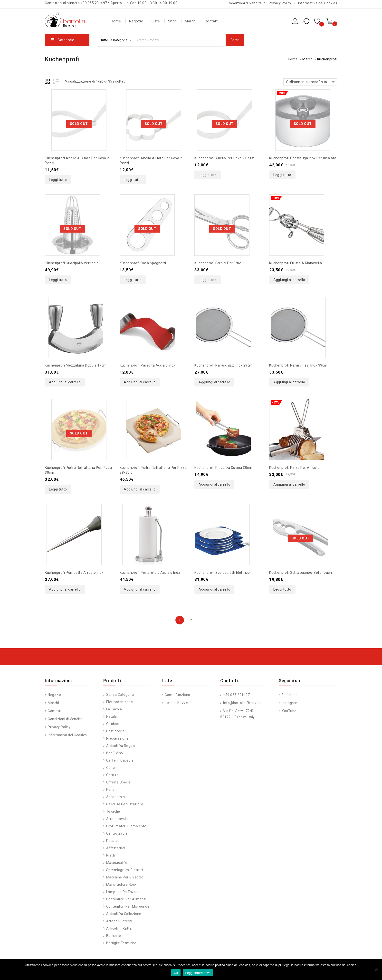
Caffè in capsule (120, 760)
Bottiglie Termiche (121, 943)
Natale (112, 716)
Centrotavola (117, 833)
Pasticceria (115, 731)
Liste (156, 21)
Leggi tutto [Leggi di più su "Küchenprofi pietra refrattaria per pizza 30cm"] (58, 489)
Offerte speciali (119, 782)
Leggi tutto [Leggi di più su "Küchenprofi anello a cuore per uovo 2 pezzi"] (58, 180)
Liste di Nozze (176, 703)
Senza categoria (120, 695)
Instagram (290, 703)
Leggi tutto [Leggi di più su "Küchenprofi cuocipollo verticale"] (58, 280)
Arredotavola (117, 819)
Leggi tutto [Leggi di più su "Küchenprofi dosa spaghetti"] (133, 280)
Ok (176, 973)
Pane (110, 790)
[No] (376, 970)
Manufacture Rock (121, 885)
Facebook (289, 695)
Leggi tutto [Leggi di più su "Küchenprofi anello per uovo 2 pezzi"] (208, 175)
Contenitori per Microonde (128, 906)
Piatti (111, 855)
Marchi (191, 21)
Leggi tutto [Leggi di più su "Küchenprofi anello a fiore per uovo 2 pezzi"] (133, 180)
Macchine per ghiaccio (125, 877)
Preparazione (117, 738)
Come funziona (177, 695)
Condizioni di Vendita (65, 719)
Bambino (114, 936)
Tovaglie (113, 811)
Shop (172, 21)
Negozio (136, 21)
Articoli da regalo (121, 746)
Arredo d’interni (119, 921)
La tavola (114, 709)
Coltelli (112, 768)
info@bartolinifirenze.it (242, 703)
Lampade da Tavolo (123, 892)
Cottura (113, 775)
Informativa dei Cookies (318, 3)
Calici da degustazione (125, 804)
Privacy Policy (280, 3)
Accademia (116, 797)
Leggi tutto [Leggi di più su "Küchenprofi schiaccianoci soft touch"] (282, 589)
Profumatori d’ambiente (126, 826)
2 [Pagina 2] (191, 620)
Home (116, 21)
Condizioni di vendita (245, 3)
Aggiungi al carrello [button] (289, 280)
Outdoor (113, 724)
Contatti (212, 21)
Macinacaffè (117, 863)
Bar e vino (115, 753)
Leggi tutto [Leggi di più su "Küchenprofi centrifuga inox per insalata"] (282, 175)
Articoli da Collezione (124, 914)
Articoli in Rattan (120, 928)
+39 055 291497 (236, 695)
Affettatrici (116, 848)
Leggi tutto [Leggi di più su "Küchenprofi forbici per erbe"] (208, 280)
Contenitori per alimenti (126, 899)
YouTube (289, 711)
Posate (112, 841)
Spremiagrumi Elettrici (125, 870)
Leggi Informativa (198, 973)
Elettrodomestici (120, 702)
